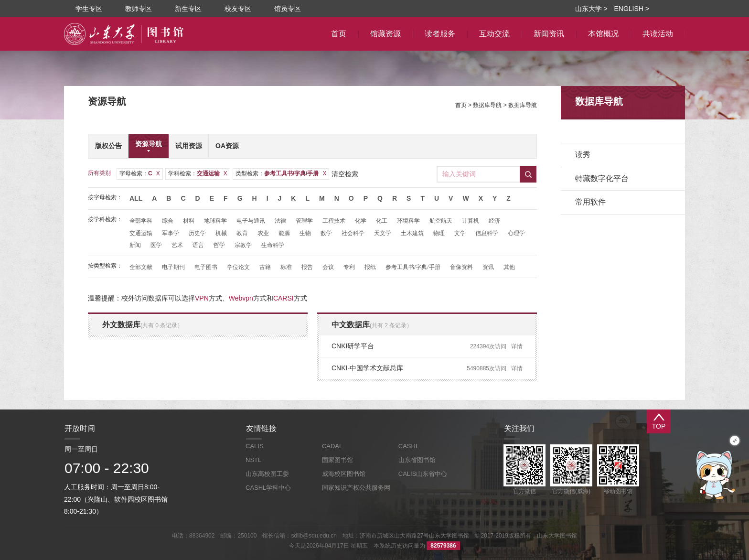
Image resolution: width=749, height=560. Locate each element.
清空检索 (345, 174)
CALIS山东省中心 (423, 474)
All (136, 198)
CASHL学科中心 (268, 488)
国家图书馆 (337, 460)
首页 (461, 105)
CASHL (409, 446)
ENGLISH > (631, 9)
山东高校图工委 (267, 474)
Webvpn (241, 298)
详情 (517, 346)
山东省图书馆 (417, 460)
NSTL (253, 460)
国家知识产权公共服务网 (356, 488)
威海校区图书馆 (344, 474)
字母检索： (140, 173)
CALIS (255, 446)
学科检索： (198, 173)
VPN (202, 298)
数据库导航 (487, 105)
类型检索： (281, 173)
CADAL (332, 446)
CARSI (284, 298)
